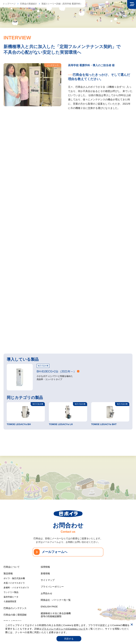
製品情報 (8, 573)
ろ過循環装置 (10, 601)
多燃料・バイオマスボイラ (16, 587)
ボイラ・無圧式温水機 (14, 577)
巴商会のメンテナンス (15, 607)
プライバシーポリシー (52, 586)
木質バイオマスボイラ (14, 582)
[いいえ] (132, 624)
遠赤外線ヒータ (11, 596)
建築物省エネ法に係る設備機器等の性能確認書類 (56, 614)
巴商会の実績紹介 (29, 4)
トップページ (9, 4)
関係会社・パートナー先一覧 (56, 599)
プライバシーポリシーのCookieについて (64, 629)
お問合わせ (46, 593)
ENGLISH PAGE (49, 606)
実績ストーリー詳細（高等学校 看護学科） (62, 4)
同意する (69, 639)
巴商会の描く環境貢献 (15, 614)
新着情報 (45, 573)
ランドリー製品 (11, 591)
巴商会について (12, 566)
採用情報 (45, 566)
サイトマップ (48, 579)
